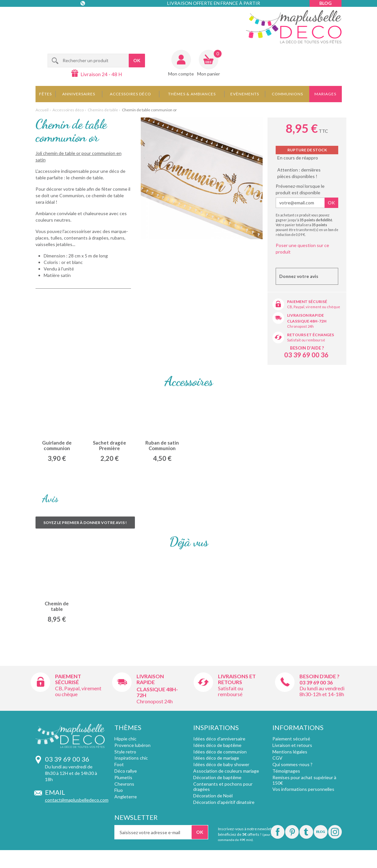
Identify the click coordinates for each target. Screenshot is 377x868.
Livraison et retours (292, 745)
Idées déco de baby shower (221, 764)
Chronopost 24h (300, 326)
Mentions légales (290, 752)
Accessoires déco (130, 94)
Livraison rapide (305, 315)
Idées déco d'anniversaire (219, 739)
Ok (331, 203)
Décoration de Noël (213, 796)
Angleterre (126, 797)
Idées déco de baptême (217, 745)
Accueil (42, 110)
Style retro (125, 752)
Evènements (245, 94)
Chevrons (124, 784)
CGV (277, 758)
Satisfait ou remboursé (306, 340)
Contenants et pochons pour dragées (223, 787)
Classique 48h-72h (307, 321)
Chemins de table (103, 110)
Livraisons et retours (237, 679)
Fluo (119, 790)
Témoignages (286, 771)
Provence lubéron (132, 745)
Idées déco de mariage (216, 758)
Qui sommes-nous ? (292, 764)
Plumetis (123, 777)
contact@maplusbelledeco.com (77, 800)
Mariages (325, 94)
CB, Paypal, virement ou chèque (314, 307)
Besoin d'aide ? (307, 348)
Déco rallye (126, 771)
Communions (287, 94)
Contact (83, 16)
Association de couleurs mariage (226, 771)
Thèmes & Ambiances (192, 94)
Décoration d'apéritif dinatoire (224, 802)
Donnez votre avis (299, 276)
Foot (119, 764)
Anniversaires (79, 94)
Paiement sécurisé (307, 302)
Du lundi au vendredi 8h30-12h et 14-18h (322, 691)
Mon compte (181, 74)
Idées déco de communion (220, 752)
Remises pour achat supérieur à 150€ (304, 780)
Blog (326, 3)
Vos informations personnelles (303, 789)
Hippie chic (125, 739)
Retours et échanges (311, 335)
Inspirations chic (131, 758)
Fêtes (45, 94)
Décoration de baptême (217, 777)
